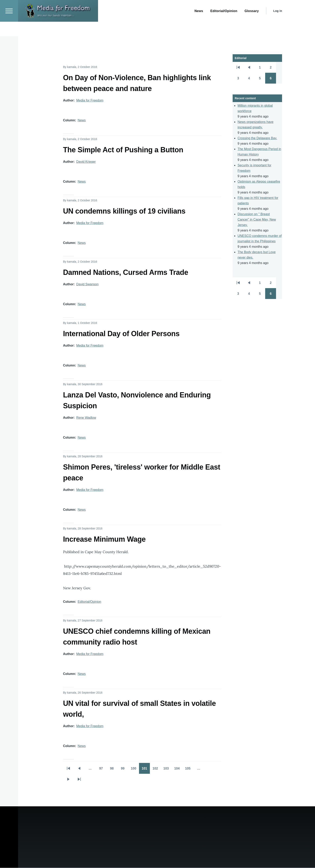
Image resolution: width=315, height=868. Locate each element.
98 (114, 770)
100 (135, 770)
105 (189, 770)
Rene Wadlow (86, 418)
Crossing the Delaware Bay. (257, 138)
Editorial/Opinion (89, 602)
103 (167, 770)
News (82, 120)
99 (125, 770)
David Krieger (86, 162)
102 (156, 770)
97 (103, 770)
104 (178, 770)
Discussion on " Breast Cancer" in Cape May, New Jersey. (257, 220)
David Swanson (87, 284)
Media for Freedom (90, 101)
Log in (278, 25)
